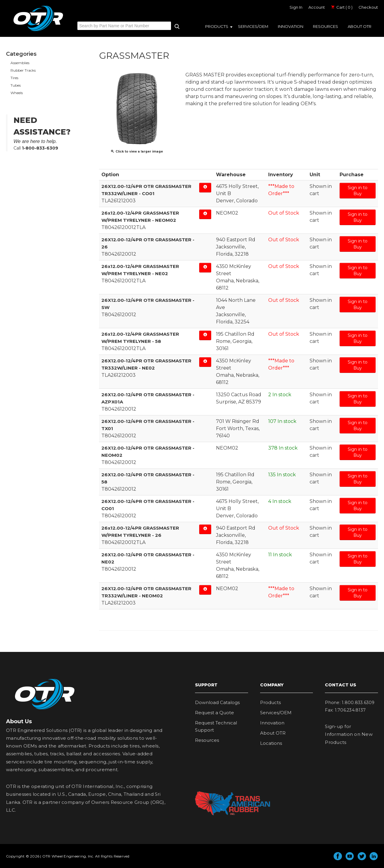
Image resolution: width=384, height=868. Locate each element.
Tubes (16, 85)
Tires (14, 78)
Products (217, 26)
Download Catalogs (217, 702)
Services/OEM (253, 26)
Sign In (296, 7)
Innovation (291, 26)
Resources (325, 26)
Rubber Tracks (23, 70)
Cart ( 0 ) (342, 7)
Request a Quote (214, 713)
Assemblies (20, 63)
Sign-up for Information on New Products (349, 734)
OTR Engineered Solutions (38, 31)
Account (317, 7)
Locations (271, 743)
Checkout (368, 7)
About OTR (360, 26)
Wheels (17, 93)
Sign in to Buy (358, 191)
